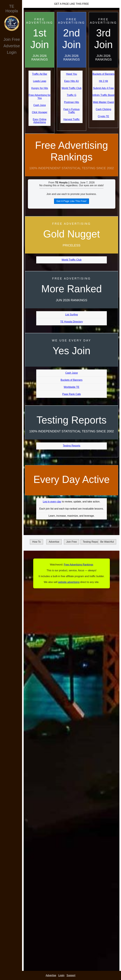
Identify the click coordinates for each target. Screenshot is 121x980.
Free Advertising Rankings (72, 151)
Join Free (12, 39)
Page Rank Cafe (71, 394)
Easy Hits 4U (72, 81)
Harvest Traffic (72, 119)
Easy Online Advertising (40, 121)
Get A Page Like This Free (72, 4)
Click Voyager (40, 112)
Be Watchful (107, 542)
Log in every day (52, 502)
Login (12, 52)
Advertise (12, 46)
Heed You (71, 74)
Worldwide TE (71, 387)
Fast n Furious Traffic (72, 111)
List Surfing (72, 315)
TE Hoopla (12, 9)
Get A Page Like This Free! (72, 201)
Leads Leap (40, 81)
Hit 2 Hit (103, 81)
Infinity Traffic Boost (103, 95)
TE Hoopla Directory (72, 322)
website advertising (69, 582)
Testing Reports (71, 446)
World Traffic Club (72, 88)
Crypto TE (104, 116)
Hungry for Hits (40, 88)
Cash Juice (40, 105)
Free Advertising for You (40, 97)
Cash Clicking (104, 109)
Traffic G (72, 95)
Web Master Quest (103, 102)
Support (71, 975)
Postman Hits (71, 102)
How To (36, 542)
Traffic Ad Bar (40, 74)
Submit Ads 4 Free (104, 88)
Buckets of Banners (103, 74)
